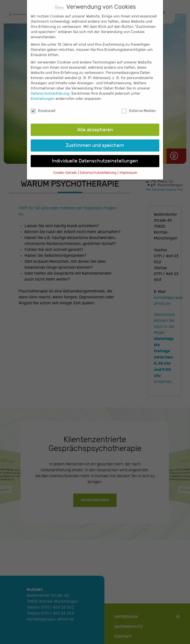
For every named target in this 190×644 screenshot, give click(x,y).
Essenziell (43, 104)
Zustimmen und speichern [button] (95, 138)
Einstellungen (43, 92)
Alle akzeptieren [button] (95, 123)
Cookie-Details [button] (65, 166)
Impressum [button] (128, 166)
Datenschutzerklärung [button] (98, 166)
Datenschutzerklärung (50, 87)
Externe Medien (139, 104)
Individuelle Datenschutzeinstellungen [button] (95, 154)
